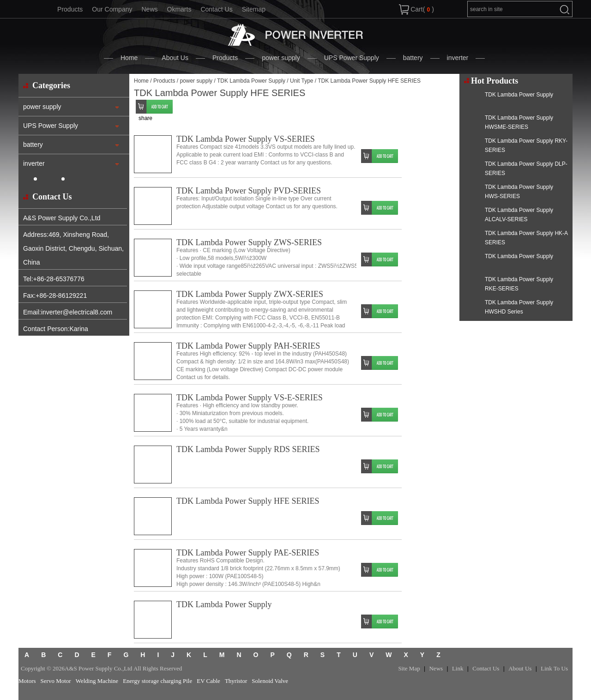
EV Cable (208, 681)
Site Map (409, 668)
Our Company (112, 9)
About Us (175, 58)
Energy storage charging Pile (157, 681)
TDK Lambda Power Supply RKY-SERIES (526, 145)
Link (458, 668)
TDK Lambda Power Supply (251, 81)
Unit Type (302, 81)
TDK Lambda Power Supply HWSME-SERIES (519, 122)
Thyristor (236, 681)
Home (129, 58)
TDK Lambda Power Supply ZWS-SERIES (249, 242)
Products (70, 9)
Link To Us (554, 668)
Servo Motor (56, 681)
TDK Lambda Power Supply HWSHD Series (519, 307)
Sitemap (254, 9)
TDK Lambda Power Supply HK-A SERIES (526, 238)
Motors (27, 681)
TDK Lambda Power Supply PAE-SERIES (248, 553)
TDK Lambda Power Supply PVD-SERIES (249, 191)
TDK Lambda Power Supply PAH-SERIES (248, 346)
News (149, 9)
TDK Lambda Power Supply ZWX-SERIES (250, 294)
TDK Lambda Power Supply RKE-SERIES (519, 284)
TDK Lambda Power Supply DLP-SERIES (526, 169)
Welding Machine (97, 681)
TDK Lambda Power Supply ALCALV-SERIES (519, 215)
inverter (458, 58)
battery (413, 58)
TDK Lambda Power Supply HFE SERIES (248, 501)
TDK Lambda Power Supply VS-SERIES (246, 139)
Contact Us (216, 9)
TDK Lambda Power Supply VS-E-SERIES (250, 398)
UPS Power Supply (352, 58)
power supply (281, 58)
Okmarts (179, 9)
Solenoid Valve (270, 681)
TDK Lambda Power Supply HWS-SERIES (519, 192)
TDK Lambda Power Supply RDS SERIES (248, 449)
